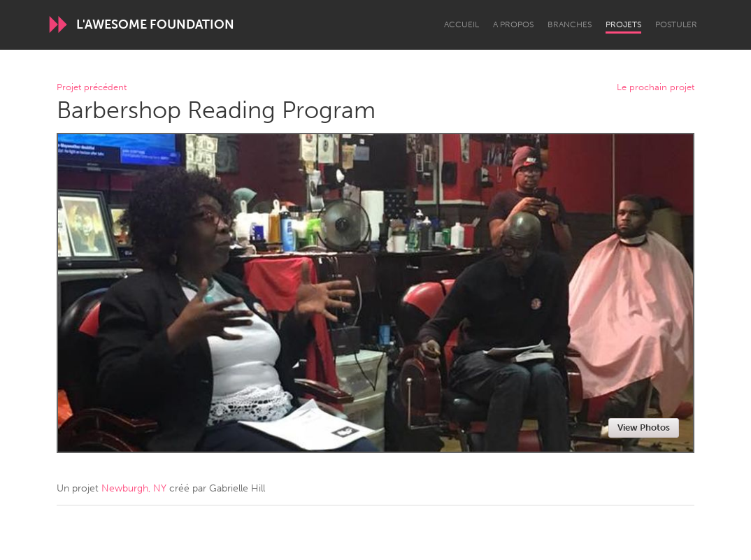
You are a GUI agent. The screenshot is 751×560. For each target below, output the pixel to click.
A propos (513, 24)
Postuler (676, 24)
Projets (623, 24)
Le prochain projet (656, 88)
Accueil (462, 24)
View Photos (644, 428)
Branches (570, 24)
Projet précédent (92, 88)
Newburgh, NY (134, 488)
